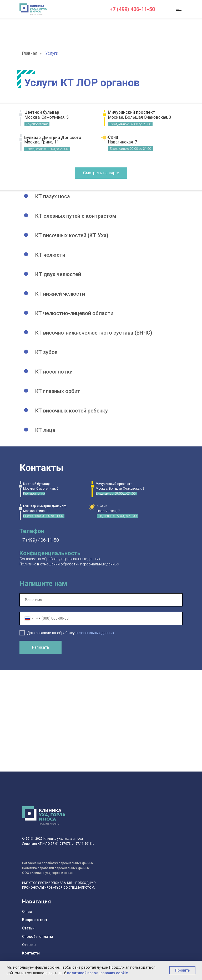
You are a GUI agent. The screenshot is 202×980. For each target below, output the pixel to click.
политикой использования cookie (97, 973)
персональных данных (95, 633)
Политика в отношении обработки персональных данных (69, 564)
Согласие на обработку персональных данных (60, 559)
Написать (41, 647)
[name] (101, 600)
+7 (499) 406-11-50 (132, 9)
